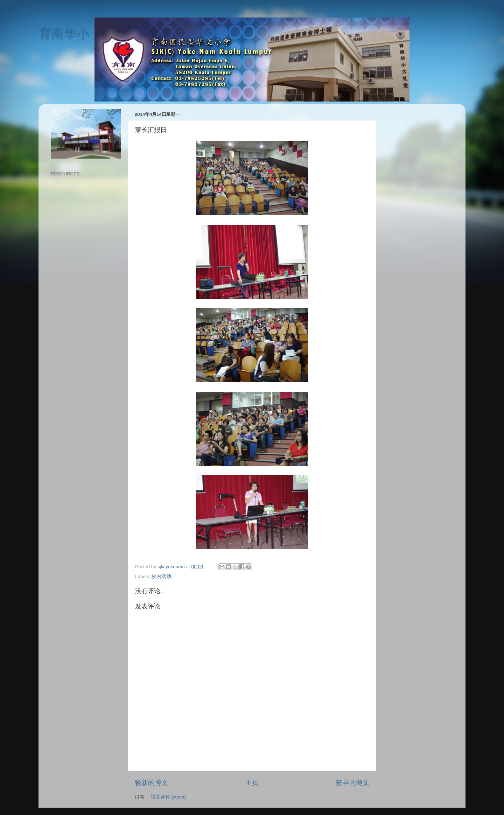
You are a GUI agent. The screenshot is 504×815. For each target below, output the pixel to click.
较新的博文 (151, 783)
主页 (252, 783)
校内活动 (161, 576)
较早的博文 (353, 783)
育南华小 (64, 33)
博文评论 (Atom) (168, 797)
